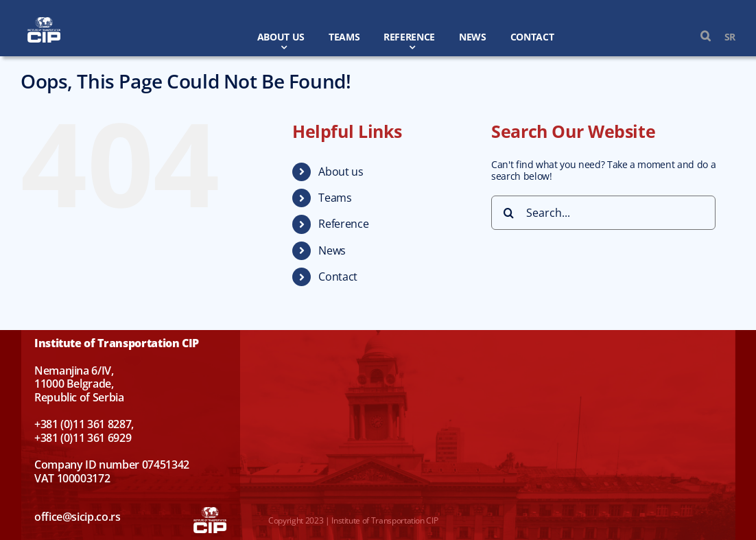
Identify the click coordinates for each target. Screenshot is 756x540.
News (332, 250)
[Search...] (603, 213)
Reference (343, 224)
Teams (335, 198)
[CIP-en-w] (44, 22)
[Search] (508, 213)
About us (341, 172)
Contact (338, 277)
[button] (699, 36)
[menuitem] (723, 37)
